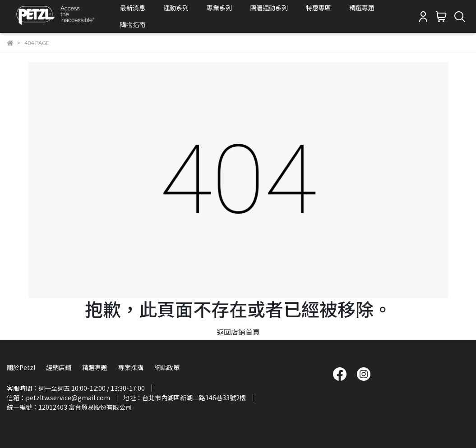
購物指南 (133, 24)
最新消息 (133, 8)
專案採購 (131, 367)
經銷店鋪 (59, 367)
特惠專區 (319, 8)
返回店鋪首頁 (238, 332)
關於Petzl (21, 367)
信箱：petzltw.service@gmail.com (58, 398)
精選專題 (362, 8)
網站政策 (167, 367)
